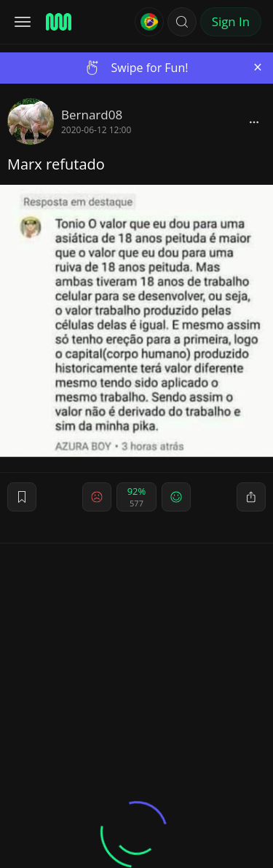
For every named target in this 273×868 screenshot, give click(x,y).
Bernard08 (92, 115)
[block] (254, 122)
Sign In (231, 21)
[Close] (258, 67)
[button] (182, 22)
